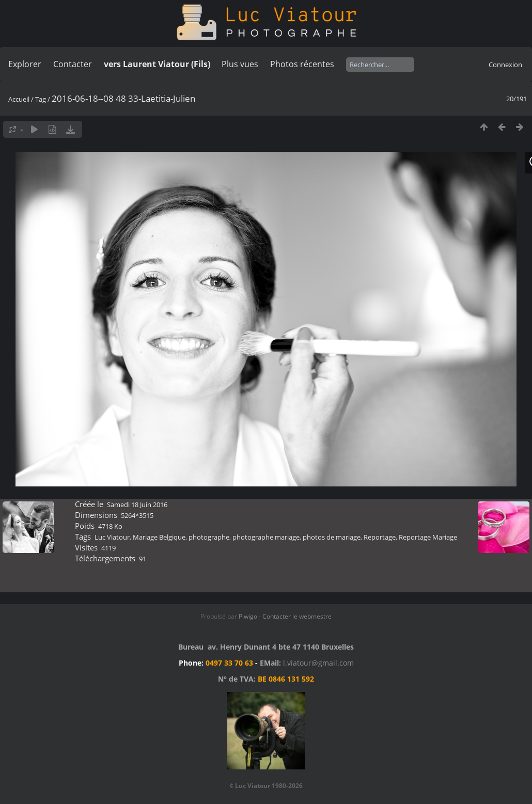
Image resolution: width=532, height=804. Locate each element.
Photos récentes (302, 64)
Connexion (505, 65)
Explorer (25, 64)
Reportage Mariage (428, 537)
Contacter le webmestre (297, 616)
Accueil (19, 99)
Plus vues (240, 64)
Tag (41, 99)
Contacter (73, 64)
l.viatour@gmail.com (318, 663)
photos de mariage (332, 537)
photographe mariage (266, 537)
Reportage (380, 537)
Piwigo (248, 616)
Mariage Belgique (159, 537)
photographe (209, 537)
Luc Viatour (112, 537)
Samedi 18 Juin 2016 (137, 505)
